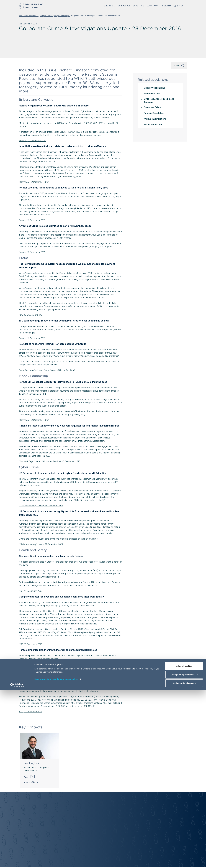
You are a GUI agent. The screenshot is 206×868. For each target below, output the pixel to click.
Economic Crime (152, 94)
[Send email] (33, 777)
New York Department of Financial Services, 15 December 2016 (49, 461)
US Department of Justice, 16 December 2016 (41, 506)
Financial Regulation (154, 113)
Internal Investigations (155, 119)
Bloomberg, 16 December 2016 (34, 420)
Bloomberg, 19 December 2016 (34, 182)
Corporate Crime (152, 107)
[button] (110, 6)
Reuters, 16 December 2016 (32, 220)
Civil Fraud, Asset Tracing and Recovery (159, 100)
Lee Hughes (31, 763)
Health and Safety (153, 125)
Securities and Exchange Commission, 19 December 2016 (47, 370)
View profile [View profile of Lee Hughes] (31, 782)
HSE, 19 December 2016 (31, 712)
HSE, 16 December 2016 (31, 644)
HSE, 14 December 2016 (31, 591)
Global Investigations (154, 88)
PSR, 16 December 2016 (30, 315)
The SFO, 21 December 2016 (33, 141)
